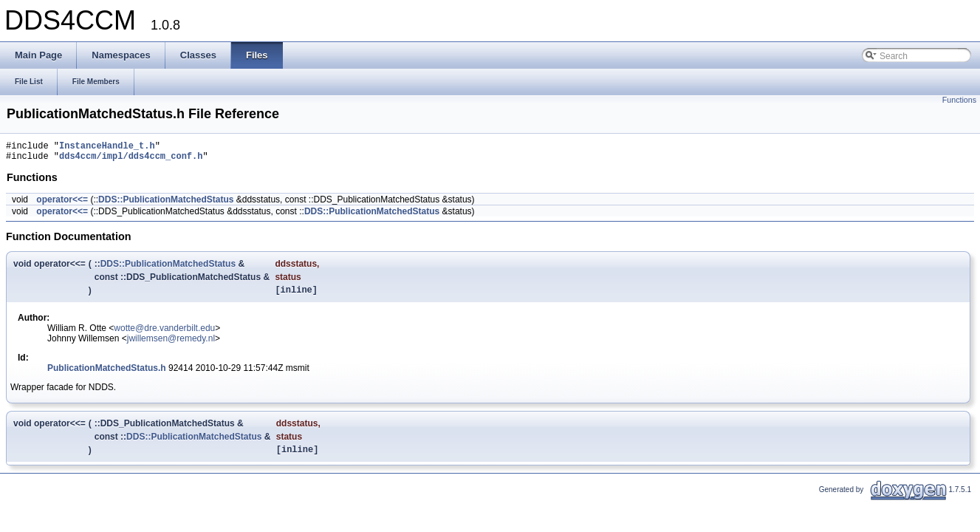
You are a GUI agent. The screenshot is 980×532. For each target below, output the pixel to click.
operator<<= (62, 204)
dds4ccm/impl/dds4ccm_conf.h (131, 160)
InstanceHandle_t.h (107, 147)
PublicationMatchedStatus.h (107, 375)
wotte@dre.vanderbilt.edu (164, 335)
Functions (959, 100)
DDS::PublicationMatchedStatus (166, 204)
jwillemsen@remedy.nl (171, 345)
